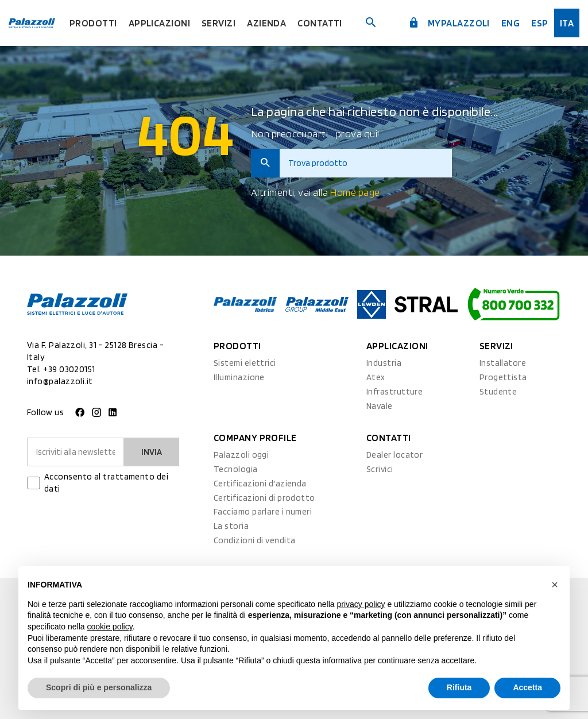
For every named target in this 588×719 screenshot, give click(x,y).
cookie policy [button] (110, 627)
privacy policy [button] (361, 604)
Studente (498, 392)
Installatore (503, 363)
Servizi (218, 23)
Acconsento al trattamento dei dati (106, 483)
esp (539, 23)
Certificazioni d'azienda (260, 484)
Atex (376, 377)
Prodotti (93, 23)
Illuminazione (239, 377)
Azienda (266, 23)
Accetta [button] (527, 687)
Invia (152, 452)
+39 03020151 (69, 369)
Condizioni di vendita (254, 540)
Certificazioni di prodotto (264, 498)
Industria (384, 363)
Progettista (503, 377)
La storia (231, 526)
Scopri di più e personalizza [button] (99, 687)
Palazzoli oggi (241, 455)
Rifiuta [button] (459, 687)
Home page (355, 192)
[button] (555, 585)
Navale (380, 406)
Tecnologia (236, 469)
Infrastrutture (394, 392)
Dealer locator (394, 455)
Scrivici (380, 469)
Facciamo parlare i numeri (263, 512)
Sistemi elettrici (245, 363)
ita (567, 23)
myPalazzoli (449, 23)
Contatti (320, 23)
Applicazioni (159, 23)
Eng (510, 23)
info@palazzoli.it (60, 381)
